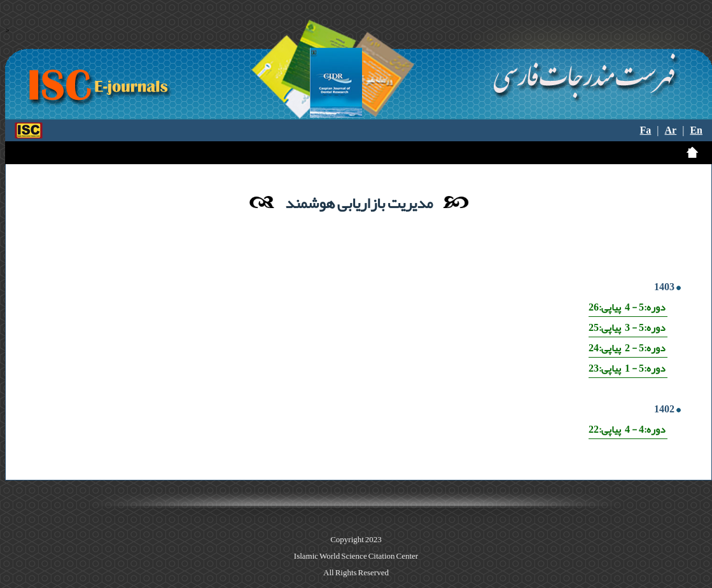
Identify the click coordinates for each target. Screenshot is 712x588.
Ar (671, 130)
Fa (646, 130)
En (696, 130)
